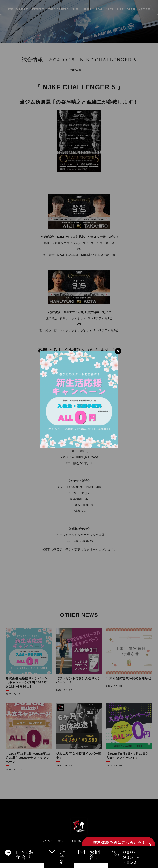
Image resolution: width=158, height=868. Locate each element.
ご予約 (62, 857)
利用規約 (77, 841)
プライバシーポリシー (54, 841)
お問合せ (95, 855)
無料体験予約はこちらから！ (119, 845)
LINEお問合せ (25, 855)
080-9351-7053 (131, 857)
